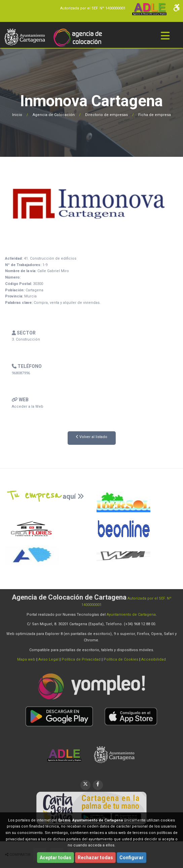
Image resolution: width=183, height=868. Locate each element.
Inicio (17, 115)
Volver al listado (92, 437)
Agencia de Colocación (54, 115)
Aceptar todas (56, 858)
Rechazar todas (95, 858)
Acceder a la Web (28, 407)
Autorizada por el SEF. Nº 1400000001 (93, 8)
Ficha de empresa (155, 115)
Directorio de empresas (106, 115)
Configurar (132, 858)
